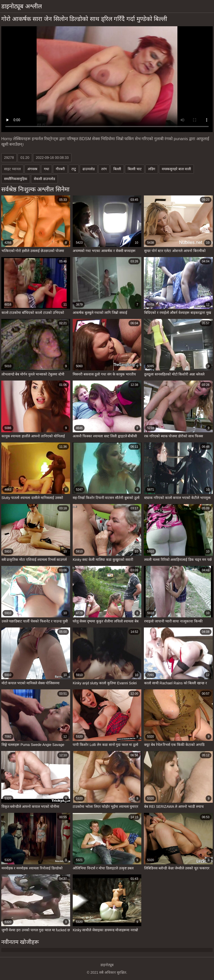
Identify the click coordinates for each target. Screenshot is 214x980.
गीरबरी (60, 169)
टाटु (74, 169)
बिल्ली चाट (135, 169)
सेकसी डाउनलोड (44, 179)
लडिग (152, 169)
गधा (47, 169)
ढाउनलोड (89, 169)
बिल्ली (117, 169)
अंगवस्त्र (32, 169)
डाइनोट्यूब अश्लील (22, 6)
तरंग (104, 169)
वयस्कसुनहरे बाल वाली (176, 169)
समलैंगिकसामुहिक (16, 179)
